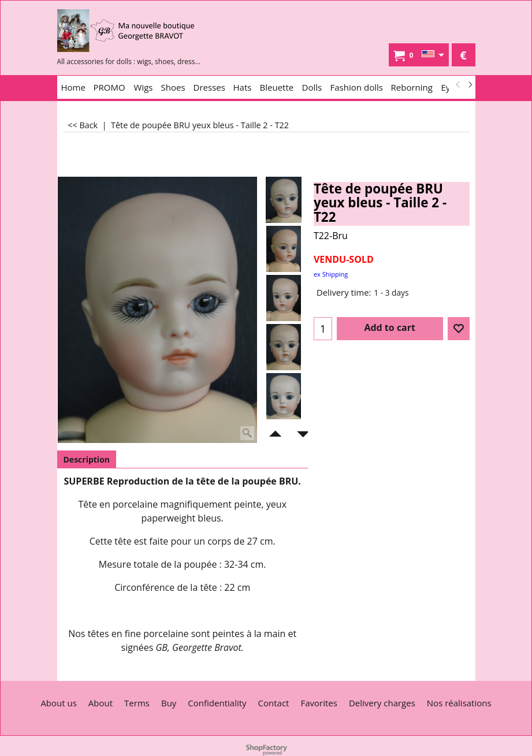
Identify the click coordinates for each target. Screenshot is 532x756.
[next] (470, 85)
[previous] (459, 85)
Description (87, 459)
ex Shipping (331, 274)
